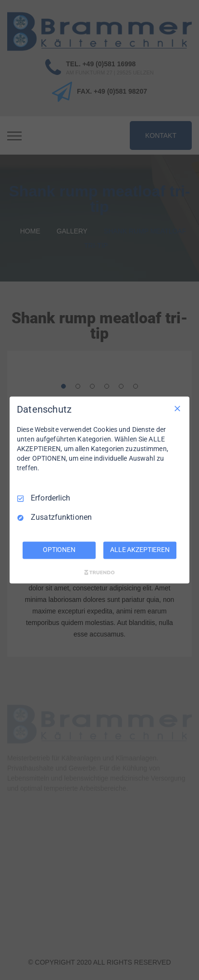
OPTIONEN (59, 550)
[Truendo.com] (99, 573)
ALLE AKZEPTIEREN (140, 550)
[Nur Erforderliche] (177, 408)
